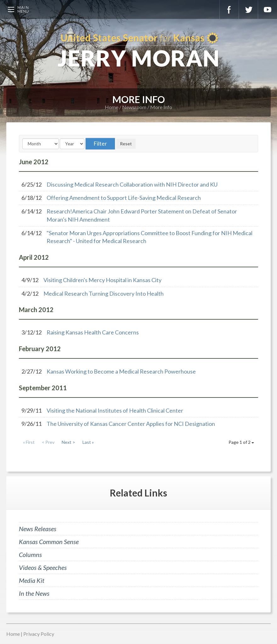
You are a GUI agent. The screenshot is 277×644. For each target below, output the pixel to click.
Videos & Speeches (43, 567)
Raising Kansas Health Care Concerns (93, 332)
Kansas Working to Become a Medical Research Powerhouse (121, 371)
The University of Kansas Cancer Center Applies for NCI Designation (131, 424)
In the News (34, 593)
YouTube (268, 9)
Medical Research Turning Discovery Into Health (104, 293)
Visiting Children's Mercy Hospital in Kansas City (102, 280)
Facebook (229, 9)
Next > (68, 442)
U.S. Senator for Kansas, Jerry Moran (138, 50)
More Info (161, 107)
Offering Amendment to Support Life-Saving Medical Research (124, 198)
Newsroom (134, 107)
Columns (30, 554)
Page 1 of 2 (241, 442)
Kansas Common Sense (49, 542)
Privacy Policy (39, 634)
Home (112, 107)
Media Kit (32, 580)
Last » (88, 442)
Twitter (248, 9)
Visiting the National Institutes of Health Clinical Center (115, 410)
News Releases (38, 529)
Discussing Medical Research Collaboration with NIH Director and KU (132, 184)
